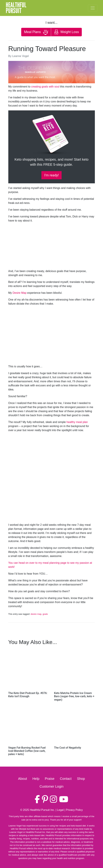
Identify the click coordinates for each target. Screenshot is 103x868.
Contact (66, 779)
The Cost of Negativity (68, 748)
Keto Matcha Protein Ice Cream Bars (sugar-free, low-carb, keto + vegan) (74, 696)
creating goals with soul (45, 87)
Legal (60, 810)
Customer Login (52, 786)
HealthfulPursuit (16, 8)
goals (45, 614)
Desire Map (20, 293)
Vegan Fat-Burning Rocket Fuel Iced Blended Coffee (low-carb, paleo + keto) (27, 751)
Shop (81, 779)
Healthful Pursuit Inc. (42, 810)
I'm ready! (52, 175)
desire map (36, 614)
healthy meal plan (77, 422)
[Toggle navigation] (93, 8)
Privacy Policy (74, 810)
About (23, 779)
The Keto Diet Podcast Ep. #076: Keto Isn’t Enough (28, 695)
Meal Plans (36, 32)
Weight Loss (66, 32)
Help (36, 779)
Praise (50, 779)
